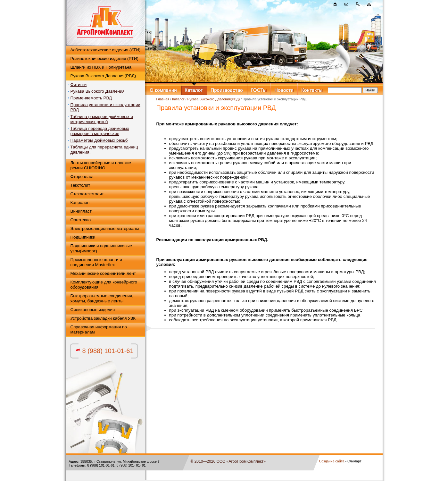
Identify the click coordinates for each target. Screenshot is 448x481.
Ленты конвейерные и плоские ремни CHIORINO (101, 165)
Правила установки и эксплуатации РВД (105, 107)
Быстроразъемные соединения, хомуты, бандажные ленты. (102, 298)
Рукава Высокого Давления (98, 91)
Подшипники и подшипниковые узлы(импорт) (101, 248)
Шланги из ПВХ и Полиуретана (101, 67)
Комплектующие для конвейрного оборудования (104, 285)
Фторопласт (82, 177)
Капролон (80, 203)
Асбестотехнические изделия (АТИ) (106, 50)
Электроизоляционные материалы (105, 228)
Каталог (178, 99)
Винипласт (81, 211)
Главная (163, 99)
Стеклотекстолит (87, 194)
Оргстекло (81, 220)
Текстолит (80, 185)
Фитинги (79, 84)
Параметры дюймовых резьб (99, 140)
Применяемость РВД (91, 98)
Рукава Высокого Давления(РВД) (103, 76)
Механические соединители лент (103, 273)
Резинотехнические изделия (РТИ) (104, 59)
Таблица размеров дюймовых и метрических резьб (102, 119)
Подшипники (83, 237)
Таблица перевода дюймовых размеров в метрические (100, 131)
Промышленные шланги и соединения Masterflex (96, 262)
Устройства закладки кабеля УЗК (103, 318)
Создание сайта (332, 461)
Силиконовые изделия (93, 310)
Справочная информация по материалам (99, 329)
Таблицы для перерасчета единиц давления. (104, 150)
